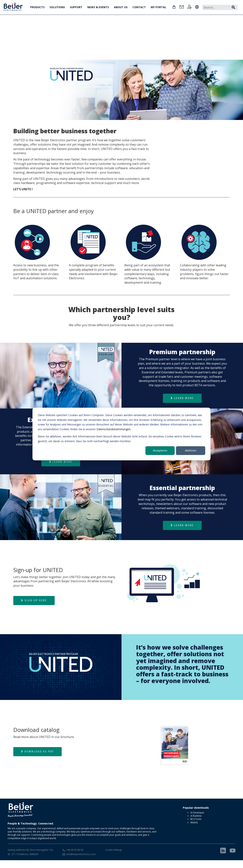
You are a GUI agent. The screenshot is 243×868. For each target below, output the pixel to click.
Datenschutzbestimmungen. (114, 429)
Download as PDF (37, 759)
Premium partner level (75, 30)
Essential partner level (26, 30)
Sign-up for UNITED (100, 30)
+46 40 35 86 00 (75, 858)
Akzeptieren (160, 450)
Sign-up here (34, 608)
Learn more (182, 406)
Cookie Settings (114, 858)
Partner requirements (124, 30)
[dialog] (121, 434)
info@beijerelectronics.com (81, 862)
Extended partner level (50, 30)
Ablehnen (191, 450)
